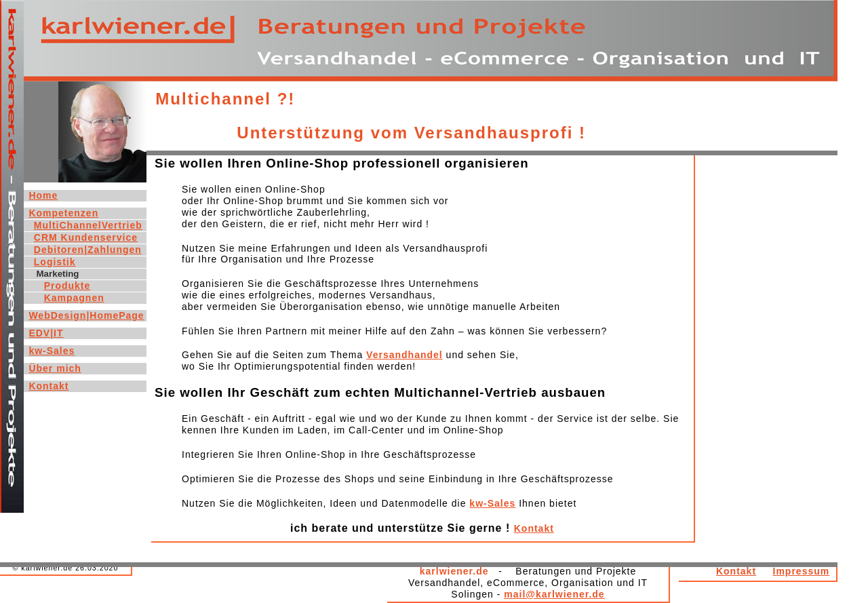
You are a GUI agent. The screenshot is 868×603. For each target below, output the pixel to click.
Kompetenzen (63, 213)
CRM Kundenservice (86, 237)
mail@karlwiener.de (554, 594)
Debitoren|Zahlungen (88, 250)
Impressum (802, 571)
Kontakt (534, 528)
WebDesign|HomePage (86, 315)
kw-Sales (492, 503)
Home (43, 195)
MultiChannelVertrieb (88, 225)
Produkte (67, 286)
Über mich (55, 368)
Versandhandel (405, 355)
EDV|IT (46, 333)
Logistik (55, 262)
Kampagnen (74, 298)
